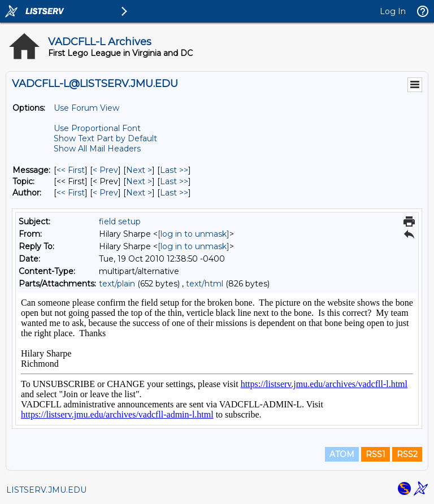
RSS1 (376, 454)
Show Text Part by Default (105, 138)
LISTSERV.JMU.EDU (46, 490)
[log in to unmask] (194, 234)
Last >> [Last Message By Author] (174, 193)
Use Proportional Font (97, 128)
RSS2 (407, 454)
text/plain (117, 284)
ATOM (342, 454)
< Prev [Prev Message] (105, 170)
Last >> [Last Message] (174, 170)
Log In (393, 11)
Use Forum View (86, 108)
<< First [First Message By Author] (71, 193)
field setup (120, 221)
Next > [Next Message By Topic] (139, 181)
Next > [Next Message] (139, 170)
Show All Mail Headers (97, 149)
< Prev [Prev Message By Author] (105, 193)
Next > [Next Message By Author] (139, 193)
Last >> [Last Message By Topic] (174, 181)
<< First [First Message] (71, 170)
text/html (205, 284)
